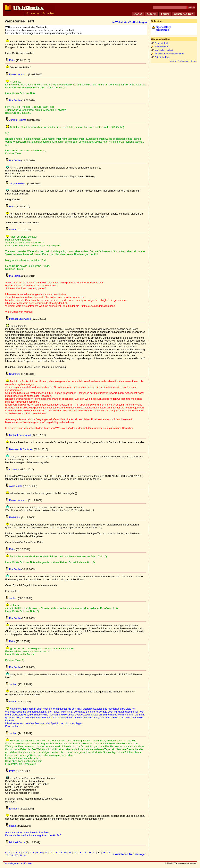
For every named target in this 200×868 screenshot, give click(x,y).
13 (56, 852)
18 (80, 852)
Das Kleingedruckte (13, 863)
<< (7, 852)
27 (16, 855)
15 (65, 852)
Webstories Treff (183, 14)
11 (46, 852)
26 (12, 855)
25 (7, 855)
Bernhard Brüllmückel (19, 449)
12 (51, 852)
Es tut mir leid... (162, 43)
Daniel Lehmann (16, 74)
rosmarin (12, 469)
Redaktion (13, 374)
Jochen (11, 598)
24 (109, 852)
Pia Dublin (13, 100)
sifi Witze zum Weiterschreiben (169, 54)
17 (75, 852)
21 (94, 852)
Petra (10, 60)
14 (60, 852)
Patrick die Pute (162, 57)
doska (11, 229)
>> (25, 855)
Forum (165, 14)
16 (70, 852)
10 (41, 852)
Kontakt (28, 863)
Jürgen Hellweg (16, 120)
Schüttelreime (161, 47)
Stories (138, 14)
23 (104, 852)
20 (89, 852)
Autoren (152, 14)
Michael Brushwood (18, 319)
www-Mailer (14, 486)
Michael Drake (15, 842)
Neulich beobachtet (164, 50)
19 (85, 852)
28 (21, 855)
